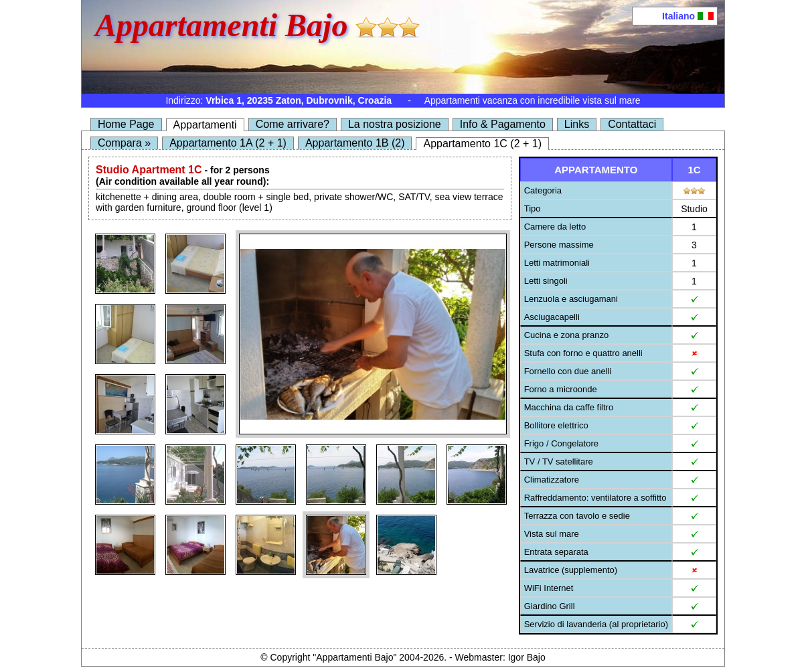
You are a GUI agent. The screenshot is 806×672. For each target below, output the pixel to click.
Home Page (126, 124)
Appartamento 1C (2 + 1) (482, 144)
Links (577, 124)
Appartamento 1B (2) (355, 143)
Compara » (124, 143)
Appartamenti (205, 125)
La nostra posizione (395, 124)
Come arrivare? (293, 124)
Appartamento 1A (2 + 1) (228, 143)
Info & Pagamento (503, 124)
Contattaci (632, 124)
